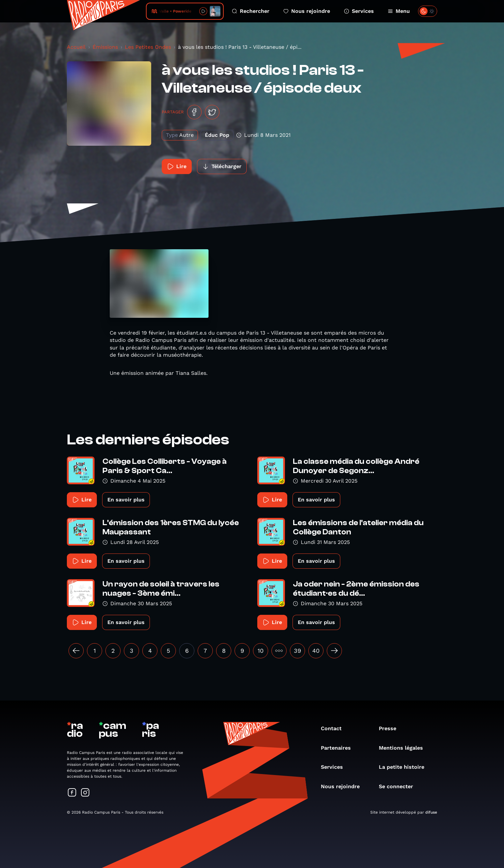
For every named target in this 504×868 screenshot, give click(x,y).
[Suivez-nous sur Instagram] (85, 793)
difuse (431, 812)
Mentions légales (404, 748)
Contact (335, 728)
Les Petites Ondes (148, 47)
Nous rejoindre (307, 11)
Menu (399, 11)
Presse (391, 728)
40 (316, 651)
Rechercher (251, 11)
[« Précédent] (76, 651)
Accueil (76, 47)
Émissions (105, 47)
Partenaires (339, 748)
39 (297, 651)
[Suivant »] (334, 651)
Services (359, 11)
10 (261, 651)
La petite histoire (405, 767)
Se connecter (399, 786)
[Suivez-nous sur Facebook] (72, 793)
